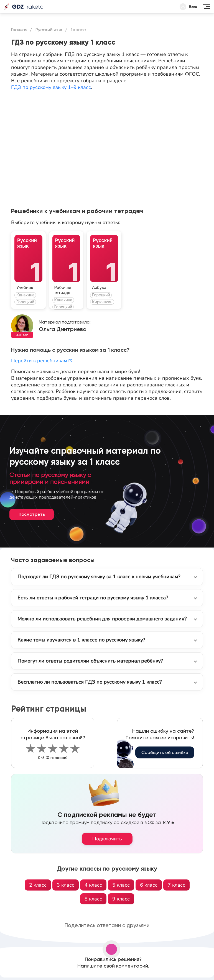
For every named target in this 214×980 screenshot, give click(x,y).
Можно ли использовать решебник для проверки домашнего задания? (102, 619)
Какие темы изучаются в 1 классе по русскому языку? (81, 640)
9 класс (121, 899)
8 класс (93, 899)
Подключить (107, 839)
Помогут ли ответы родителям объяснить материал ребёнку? (90, 661)
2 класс (38, 885)
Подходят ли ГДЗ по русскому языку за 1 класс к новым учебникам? (99, 577)
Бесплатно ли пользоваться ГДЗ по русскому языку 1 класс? (90, 682)
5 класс (121, 885)
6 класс (149, 885)
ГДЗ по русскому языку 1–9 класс (51, 87)
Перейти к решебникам (42, 361)
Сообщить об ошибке (165, 752)
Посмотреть (32, 514)
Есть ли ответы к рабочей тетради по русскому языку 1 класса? (93, 598)
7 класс (176, 885)
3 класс (66, 885)
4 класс (93, 885)
